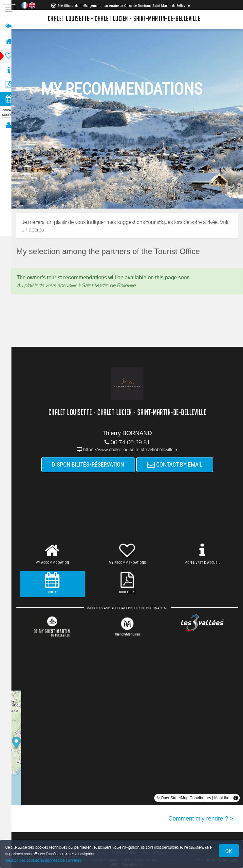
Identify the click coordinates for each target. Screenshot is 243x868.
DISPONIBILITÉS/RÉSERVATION (91, 464)
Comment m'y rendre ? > (201, 819)
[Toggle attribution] (236, 798)
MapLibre (222, 798)
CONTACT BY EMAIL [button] (178, 464)
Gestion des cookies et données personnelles (43, 860)
